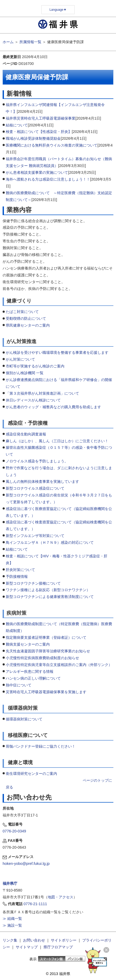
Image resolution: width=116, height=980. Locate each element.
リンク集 (10, 940)
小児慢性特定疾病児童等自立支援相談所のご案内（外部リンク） (59, 665)
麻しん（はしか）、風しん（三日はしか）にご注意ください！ (57, 441)
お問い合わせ (34, 940)
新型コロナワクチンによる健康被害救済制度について (50, 597)
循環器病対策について (24, 719)
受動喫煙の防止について (26, 318)
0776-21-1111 (35, 904)
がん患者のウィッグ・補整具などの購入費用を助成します (53, 407)
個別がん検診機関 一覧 (25, 373)
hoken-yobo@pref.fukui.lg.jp (26, 864)
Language (58, 10)
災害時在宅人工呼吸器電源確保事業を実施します (46, 692)
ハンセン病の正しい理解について (33, 678)
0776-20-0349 (14, 831)
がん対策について (20, 359)
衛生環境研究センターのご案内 (31, 774)
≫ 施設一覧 (12, 925)
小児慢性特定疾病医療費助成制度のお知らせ (42, 658)
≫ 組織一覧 (12, 919)
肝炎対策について (20, 570)
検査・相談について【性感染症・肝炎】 (39, 132)
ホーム (8, 42)
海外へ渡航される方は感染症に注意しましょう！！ (48, 179)
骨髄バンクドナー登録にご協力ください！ (41, 746)
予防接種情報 (17, 576)
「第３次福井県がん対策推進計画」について (42, 393)
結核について (17, 125)
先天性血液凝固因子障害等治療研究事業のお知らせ (48, 651)
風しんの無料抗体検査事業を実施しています (42, 481)
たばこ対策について (22, 312)
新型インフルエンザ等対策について (35, 536)
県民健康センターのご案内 (28, 325)
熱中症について (19, 685)
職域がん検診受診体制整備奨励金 (33, 138)
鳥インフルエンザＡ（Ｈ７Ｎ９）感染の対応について (50, 542)
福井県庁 (10, 883)
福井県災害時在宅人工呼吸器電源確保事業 (41, 118)
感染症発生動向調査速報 (26, 434)
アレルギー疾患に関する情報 (30, 671)
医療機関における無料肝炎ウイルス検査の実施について (52, 145)
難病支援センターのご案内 (28, 644)
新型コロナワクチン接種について (33, 583)
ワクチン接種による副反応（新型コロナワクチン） (48, 590)
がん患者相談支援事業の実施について (37, 172)
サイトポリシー (64, 940)
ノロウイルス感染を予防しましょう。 (37, 461)
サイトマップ (27, 947)
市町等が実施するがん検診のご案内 (35, 366)
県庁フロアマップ (58, 947)
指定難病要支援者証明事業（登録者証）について (46, 637)
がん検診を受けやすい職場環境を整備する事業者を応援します (57, 352)
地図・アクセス (60, 897)
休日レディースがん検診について (33, 400)
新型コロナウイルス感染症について (35, 488)
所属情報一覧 (30, 42)
